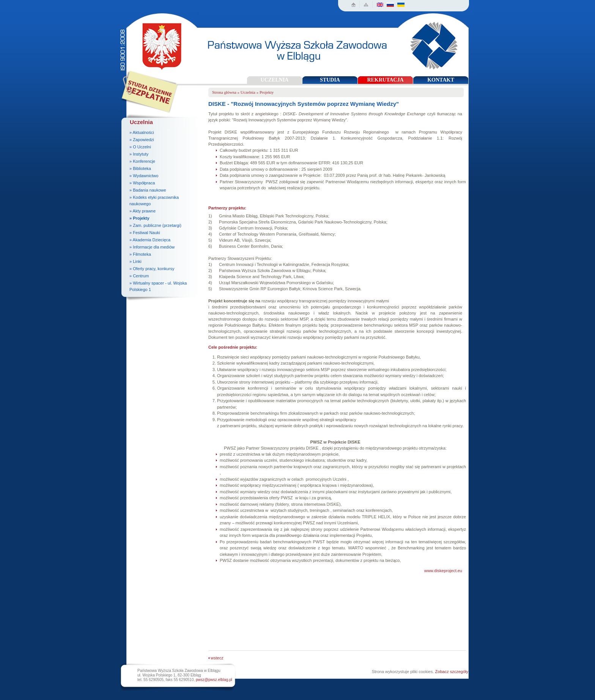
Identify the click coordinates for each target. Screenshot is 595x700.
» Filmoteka (140, 254)
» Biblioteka (140, 168)
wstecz (216, 658)
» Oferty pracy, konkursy (152, 269)
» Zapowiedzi (142, 140)
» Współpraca (142, 183)
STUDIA (330, 80)
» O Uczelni (140, 147)
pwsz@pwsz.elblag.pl (214, 680)
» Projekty (139, 218)
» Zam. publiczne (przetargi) (155, 225)
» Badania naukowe (148, 190)
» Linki (135, 261)
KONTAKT (441, 80)
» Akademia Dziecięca (150, 240)
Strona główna (224, 92)
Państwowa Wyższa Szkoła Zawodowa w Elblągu (160, 44)
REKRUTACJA (385, 80)
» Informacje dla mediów (152, 247)
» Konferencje (142, 161)
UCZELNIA (275, 80)
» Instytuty (139, 154)
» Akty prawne (142, 211)
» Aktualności (142, 132)
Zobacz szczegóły (452, 672)
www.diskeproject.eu (443, 571)
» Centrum (139, 276)
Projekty (267, 92)
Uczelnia (248, 92)
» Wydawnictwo (144, 176)
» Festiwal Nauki (145, 233)
